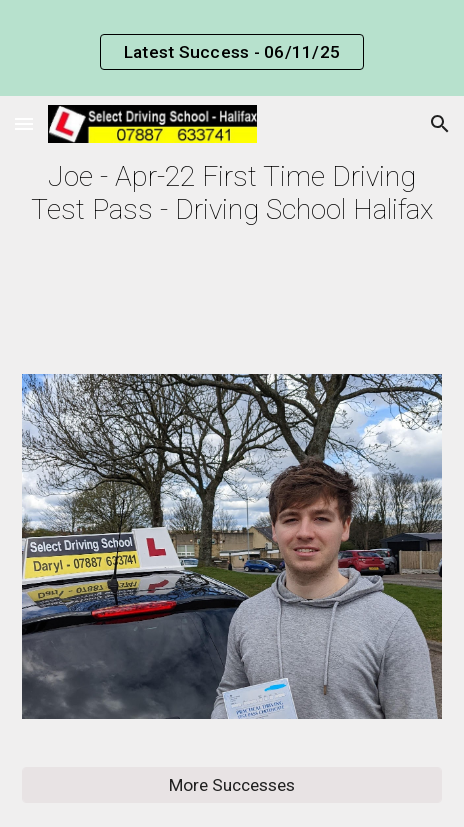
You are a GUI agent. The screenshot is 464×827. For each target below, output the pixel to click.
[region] (232, 48)
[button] (24, 123)
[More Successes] (232, 785)
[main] (232, 193)
